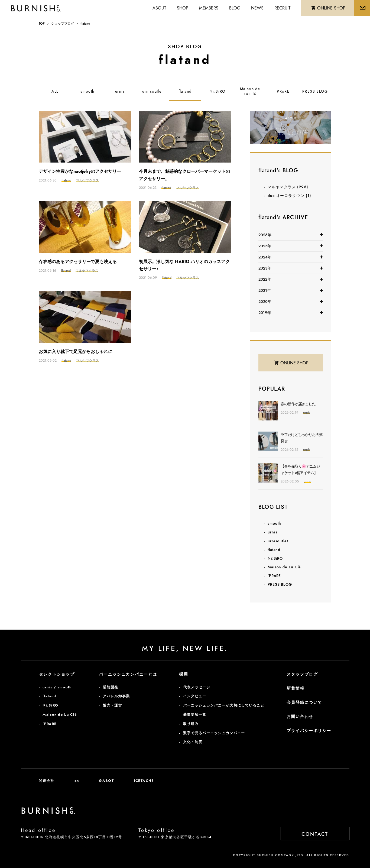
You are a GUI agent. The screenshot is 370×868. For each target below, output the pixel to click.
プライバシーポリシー (309, 731)
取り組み (191, 724)
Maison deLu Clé (250, 92)
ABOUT (159, 8)
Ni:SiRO (218, 91)
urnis (120, 91)
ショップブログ (63, 24)
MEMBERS (209, 8)
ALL (55, 91)
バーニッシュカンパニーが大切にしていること (224, 705)
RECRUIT (282, 8)
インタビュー (195, 696)
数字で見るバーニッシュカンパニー (214, 733)
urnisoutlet (152, 91)
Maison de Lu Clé (284, 567)
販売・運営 (112, 705)
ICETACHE (144, 781)
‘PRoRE (283, 91)
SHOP (183, 8)
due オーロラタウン (289, 196)
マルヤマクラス (288, 187)
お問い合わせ (300, 717)
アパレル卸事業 (116, 696)
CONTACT (315, 834)
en (77, 781)
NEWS (257, 8)
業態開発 (110, 687)
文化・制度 (193, 742)
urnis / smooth (57, 687)
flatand (185, 91)
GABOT (106, 781)
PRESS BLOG (315, 91)
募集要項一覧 (195, 715)
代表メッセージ (197, 687)
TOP (42, 24)
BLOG (235, 8)
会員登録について (304, 702)
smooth (87, 91)
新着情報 (296, 688)
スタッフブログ (302, 674)
